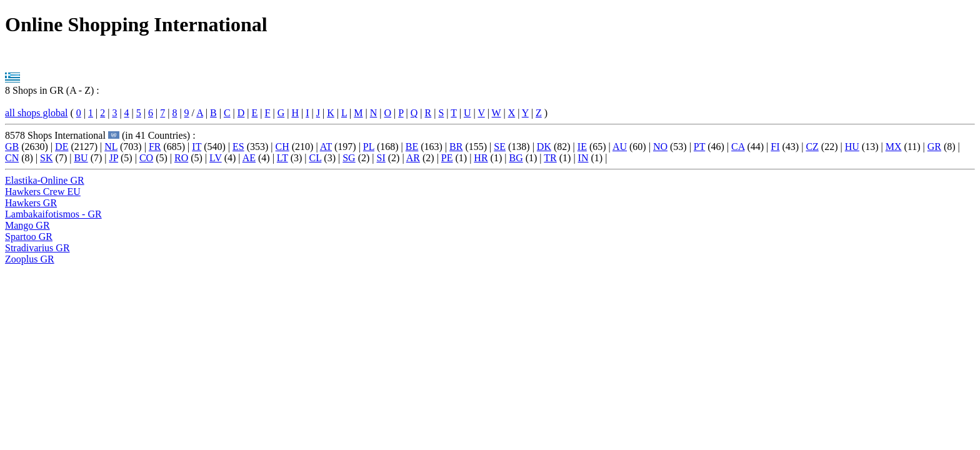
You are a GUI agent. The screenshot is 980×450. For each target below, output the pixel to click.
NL (111, 147)
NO (660, 147)
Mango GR (27, 225)
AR (413, 158)
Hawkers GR (31, 203)
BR (456, 147)
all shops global (36, 113)
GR (934, 147)
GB (12, 147)
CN (12, 158)
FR (155, 147)
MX (894, 147)
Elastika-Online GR (45, 180)
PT (699, 147)
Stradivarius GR (37, 248)
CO (146, 158)
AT (326, 147)
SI (381, 158)
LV (216, 158)
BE (412, 147)
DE (62, 147)
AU (620, 147)
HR (481, 158)
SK (46, 158)
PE (447, 158)
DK (544, 147)
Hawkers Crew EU (43, 192)
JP (114, 158)
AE (249, 158)
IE (582, 147)
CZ (812, 147)
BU (81, 158)
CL (315, 158)
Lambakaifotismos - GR (53, 214)
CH (282, 147)
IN (583, 158)
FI (775, 147)
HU (852, 147)
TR (550, 158)
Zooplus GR (30, 259)
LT (282, 158)
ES (238, 147)
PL (369, 147)
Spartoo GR (29, 237)
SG (349, 158)
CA (738, 147)
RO (181, 158)
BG (516, 158)
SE (500, 147)
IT (197, 147)
